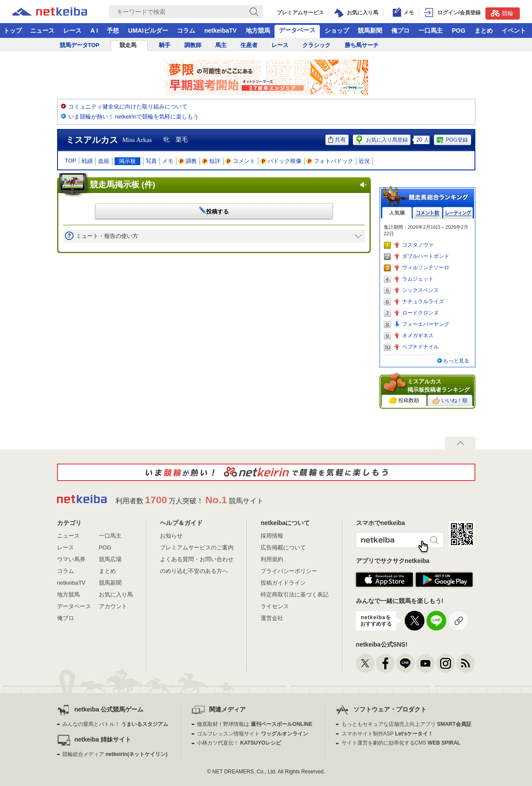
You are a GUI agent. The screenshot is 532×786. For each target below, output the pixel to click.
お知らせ (171, 536)
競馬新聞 (370, 30)
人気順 (397, 213)
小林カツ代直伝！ (239, 743)
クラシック (317, 45)
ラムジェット (418, 279)
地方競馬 (258, 30)
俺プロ (400, 30)
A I (94, 30)
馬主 (221, 45)
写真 (151, 161)
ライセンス (275, 606)
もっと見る (456, 361)
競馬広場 (110, 559)
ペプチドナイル (420, 347)
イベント (514, 30)
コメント (241, 161)
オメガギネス (418, 335)
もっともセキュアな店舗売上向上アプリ (407, 724)
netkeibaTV (221, 30)
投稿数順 (404, 401)
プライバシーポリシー (289, 571)
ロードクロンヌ (420, 313)
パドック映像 (281, 161)
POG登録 (452, 140)
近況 (364, 161)
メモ (168, 161)
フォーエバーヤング (426, 324)
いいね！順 (450, 401)
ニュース (42, 30)
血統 (104, 161)
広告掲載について (283, 547)
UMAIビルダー (148, 30)
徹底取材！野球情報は (255, 724)
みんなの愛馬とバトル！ (115, 724)
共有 (337, 140)
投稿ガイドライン (283, 583)
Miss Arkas (137, 140)
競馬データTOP (80, 45)
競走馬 (128, 45)
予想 (113, 30)
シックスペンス (420, 290)
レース (72, 30)
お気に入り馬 (116, 595)
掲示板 (127, 161)
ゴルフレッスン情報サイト (252, 734)
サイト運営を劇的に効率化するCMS (401, 743)
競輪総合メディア (115, 754)
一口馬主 (430, 30)
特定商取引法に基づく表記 (295, 595)
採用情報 (272, 536)
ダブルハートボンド (426, 256)
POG (459, 30)
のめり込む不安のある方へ (194, 571)
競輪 (502, 13)
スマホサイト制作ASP (388, 734)
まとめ (484, 30)
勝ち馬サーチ (362, 45)
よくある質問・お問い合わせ (197, 559)
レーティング (458, 213)
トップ (13, 30)
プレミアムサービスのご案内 (197, 547)
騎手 (165, 45)
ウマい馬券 (71, 559)
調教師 (193, 45)
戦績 (87, 161)
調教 (188, 161)
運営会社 (272, 618)
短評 (211, 161)
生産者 (249, 45)
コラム (186, 30)
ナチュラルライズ (423, 302)
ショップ (337, 30)
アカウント (113, 606)
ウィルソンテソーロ (426, 268)
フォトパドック (330, 161)
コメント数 (427, 213)
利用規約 (272, 559)
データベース (297, 30)
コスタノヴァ (418, 245)
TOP (71, 161)
